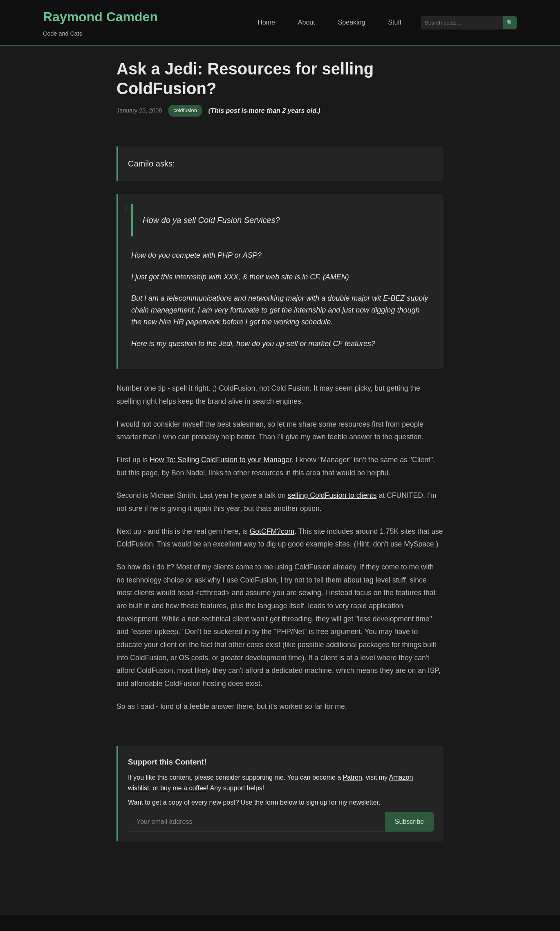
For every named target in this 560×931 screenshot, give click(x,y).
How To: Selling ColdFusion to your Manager (221, 460)
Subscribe (409, 822)
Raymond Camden (100, 17)
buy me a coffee (184, 788)
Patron (353, 777)
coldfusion (185, 110)
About (307, 22)
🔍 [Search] (510, 23)
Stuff (395, 22)
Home (266, 22)
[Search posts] (462, 23)
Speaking (352, 22)
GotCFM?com (272, 531)
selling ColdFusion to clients (332, 495)
